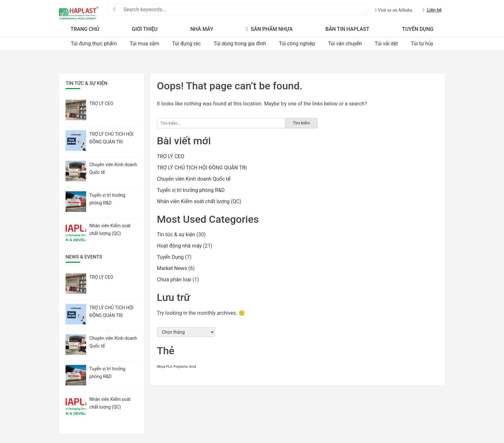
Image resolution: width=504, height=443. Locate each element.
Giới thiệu (145, 29)
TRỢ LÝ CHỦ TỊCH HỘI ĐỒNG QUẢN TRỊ (202, 168)
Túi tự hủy (422, 44)
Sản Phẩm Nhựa (269, 29)
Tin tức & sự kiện (176, 235)
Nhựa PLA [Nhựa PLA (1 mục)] (165, 367)
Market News (172, 268)
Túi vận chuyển (345, 44)
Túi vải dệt (386, 44)
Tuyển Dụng (418, 29)
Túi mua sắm (144, 44)
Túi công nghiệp (297, 44)
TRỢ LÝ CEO (171, 156)
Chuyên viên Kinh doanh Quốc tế (194, 179)
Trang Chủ (85, 29)
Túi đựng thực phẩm (94, 44)
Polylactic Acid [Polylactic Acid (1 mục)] (185, 367)
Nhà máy (202, 29)
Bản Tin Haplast (347, 29)
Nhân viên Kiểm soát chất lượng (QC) (199, 201)
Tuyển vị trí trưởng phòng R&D (191, 190)
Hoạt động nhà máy (179, 246)
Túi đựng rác (186, 44)
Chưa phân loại (174, 280)
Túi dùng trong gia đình (240, 44)
